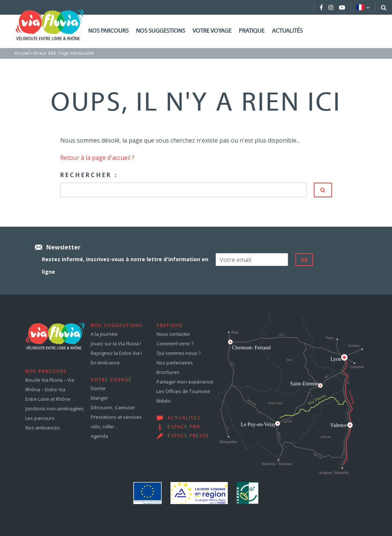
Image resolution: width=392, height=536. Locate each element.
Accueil (22, 53)
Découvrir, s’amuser (113, 407)
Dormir (98, 388)
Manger (99, 398)
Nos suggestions (161, 31)
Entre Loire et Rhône (48, 399)
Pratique (252, 31)
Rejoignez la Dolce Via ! (116, 353)
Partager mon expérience (185, 382)
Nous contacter (173, 334)
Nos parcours (108, 31)
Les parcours (40, 418)
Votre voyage (212, 31)
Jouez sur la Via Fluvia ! (116, 343)
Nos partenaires (175, 363)
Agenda (99, 436)
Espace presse (188, 436)
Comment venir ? (175, 343)
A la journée (104, 334)
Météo (164, 401)
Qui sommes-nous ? (179, 353)
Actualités (287, 31)
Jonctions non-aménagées (55, 409)
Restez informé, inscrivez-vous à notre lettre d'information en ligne (125, 265)
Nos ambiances (43, 428)
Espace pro (184, 427)
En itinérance (105, 363)
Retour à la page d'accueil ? (97, 158)
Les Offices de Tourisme (183, 391)
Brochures (168, 372)
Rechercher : (89, 175)
